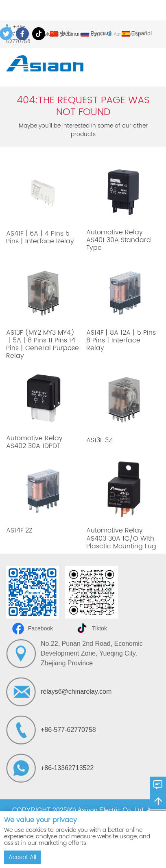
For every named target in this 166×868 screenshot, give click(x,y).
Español (137, 33)
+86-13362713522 (67, 768)
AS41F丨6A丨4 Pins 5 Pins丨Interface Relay (40, 237)
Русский (96, 33)
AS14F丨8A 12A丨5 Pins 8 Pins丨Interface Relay (121, 340)
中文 (61, 33)
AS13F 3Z (99, 440)
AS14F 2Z (19, 530)
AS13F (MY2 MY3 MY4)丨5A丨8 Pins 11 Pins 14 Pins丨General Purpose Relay (43, 344)
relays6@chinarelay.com (76, 692)
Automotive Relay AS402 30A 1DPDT (34, 442)
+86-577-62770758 (68, 730)
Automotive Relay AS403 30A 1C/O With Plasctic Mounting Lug (121, 538)
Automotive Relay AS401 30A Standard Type (119, 240)
